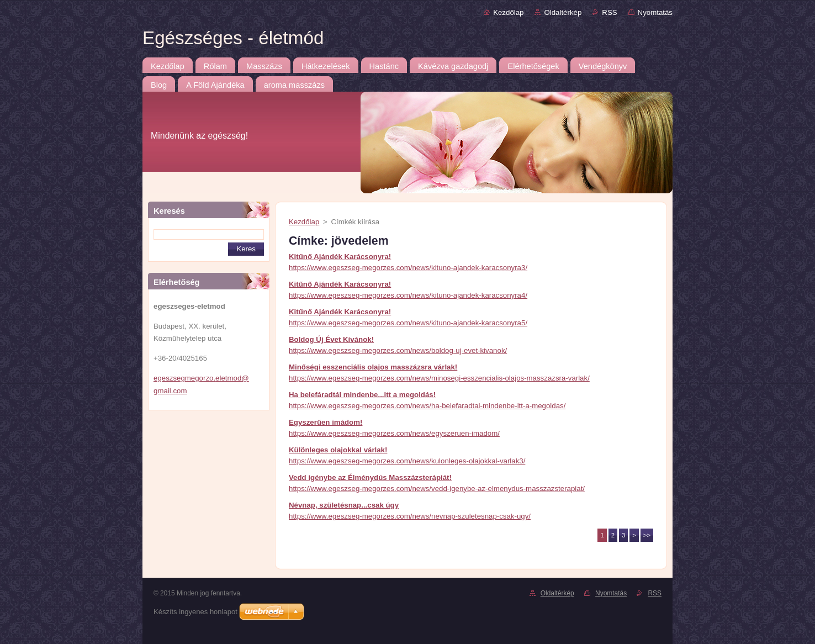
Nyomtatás (655, 12)
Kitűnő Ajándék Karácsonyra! (340, 257)
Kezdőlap (508, 12)
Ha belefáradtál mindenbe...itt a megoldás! (362, 395)
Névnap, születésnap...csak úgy (344, 505)
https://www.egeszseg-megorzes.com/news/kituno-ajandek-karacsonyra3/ (408, 268)
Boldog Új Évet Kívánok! (331, 339)
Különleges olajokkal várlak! (338, 450)
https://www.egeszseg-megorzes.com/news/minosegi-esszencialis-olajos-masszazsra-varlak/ (439, 378)
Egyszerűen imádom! (326, 422)
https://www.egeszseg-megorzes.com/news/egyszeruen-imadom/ (394, 433)
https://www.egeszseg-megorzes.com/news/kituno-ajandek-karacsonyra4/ (408, 295)
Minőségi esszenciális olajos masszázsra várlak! (373, 367)
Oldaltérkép (563, 12)
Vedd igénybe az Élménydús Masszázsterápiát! (370, 477)
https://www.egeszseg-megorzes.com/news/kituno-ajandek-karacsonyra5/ (408, 323)
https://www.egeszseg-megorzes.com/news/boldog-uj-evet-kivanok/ (398, 350)
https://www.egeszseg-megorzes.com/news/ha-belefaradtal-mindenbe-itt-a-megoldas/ (427, 406)
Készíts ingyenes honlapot (195, 612)
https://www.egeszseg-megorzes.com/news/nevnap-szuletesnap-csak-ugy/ (410, 516)
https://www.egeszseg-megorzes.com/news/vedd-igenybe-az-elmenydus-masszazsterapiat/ (437, 489)
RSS (609, 12)
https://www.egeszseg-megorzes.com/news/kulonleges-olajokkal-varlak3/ (407, 461)
